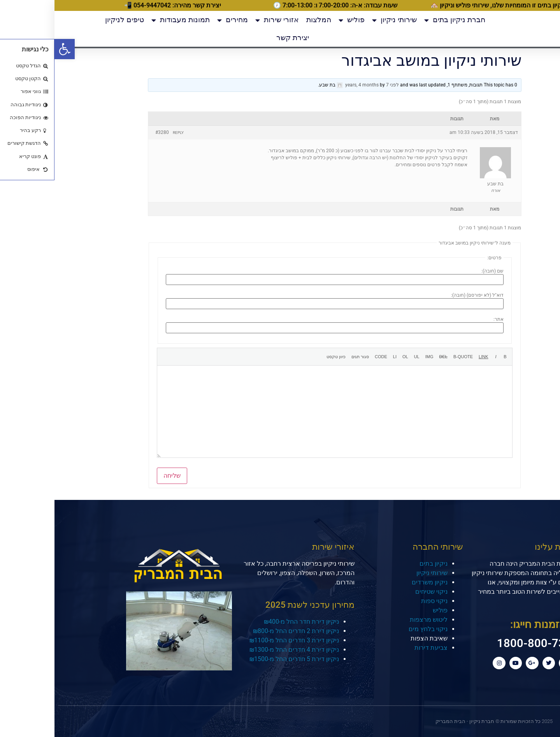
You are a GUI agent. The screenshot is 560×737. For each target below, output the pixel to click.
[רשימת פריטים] (340, 355)
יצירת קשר (238, 38)
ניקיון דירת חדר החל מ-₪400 (247, 618)
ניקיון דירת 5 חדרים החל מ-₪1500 (240, 655)
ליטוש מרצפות (374, 617)
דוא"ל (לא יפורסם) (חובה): (423, 295)
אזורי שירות (223, 20)
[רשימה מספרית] (351, 355)
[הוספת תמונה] (375, 355)
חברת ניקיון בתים (400, 20)
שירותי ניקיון (340, 20)
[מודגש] (451, 355)
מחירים (178, 20)
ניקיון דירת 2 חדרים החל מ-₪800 (241, 627)
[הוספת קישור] (429, 355)
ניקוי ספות (380, 598)
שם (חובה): (438, 271)
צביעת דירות (377, 645)
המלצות (264, 20)
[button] (10, 49)
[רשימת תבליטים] (362, 355)
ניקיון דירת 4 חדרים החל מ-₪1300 (240, 646)
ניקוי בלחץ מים (374, 626)
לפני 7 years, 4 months (318, 85)
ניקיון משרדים (375, 579)
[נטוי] (442, 355)
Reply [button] (124, 133)
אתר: (444, 319)
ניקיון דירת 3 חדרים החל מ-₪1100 (240, 637)
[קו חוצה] (389, 355)
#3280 (108, 132)
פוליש (297, 20)
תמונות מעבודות (126, 20)
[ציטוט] (409, 355)
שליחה (118, 472)
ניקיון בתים (379, 560)
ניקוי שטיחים (377, 588)
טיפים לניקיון (70, 20)
